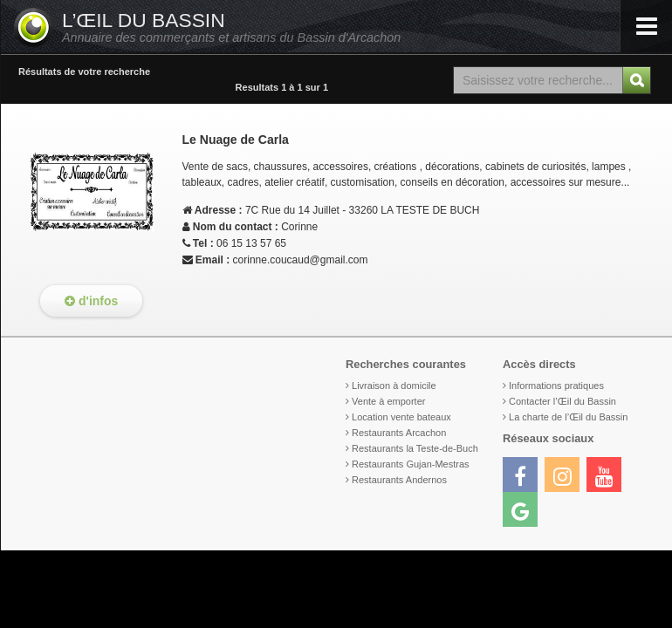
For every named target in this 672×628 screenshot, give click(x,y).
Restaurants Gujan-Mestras (411, 464)
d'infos (91, 301)
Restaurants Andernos (399, 480)
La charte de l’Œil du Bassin (568, 417)
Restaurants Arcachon (399, 433)
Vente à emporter (388, 401)
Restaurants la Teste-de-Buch (415, 448)
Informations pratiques (556, 386)
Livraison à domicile (394, 386)
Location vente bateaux (401, 417)
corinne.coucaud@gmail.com (301, 260)
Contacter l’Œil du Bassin (562, 401)
